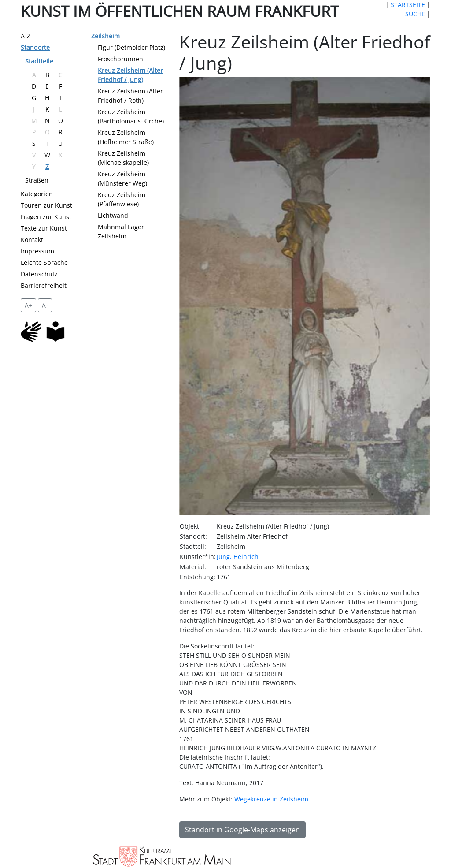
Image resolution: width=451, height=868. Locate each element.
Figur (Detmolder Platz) (131, 47)
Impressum (37, 251)
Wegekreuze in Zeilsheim (271, 799)
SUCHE (415, 14)
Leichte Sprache (44, 263)
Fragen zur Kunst (46, 217)
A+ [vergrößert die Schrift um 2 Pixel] (28, 305)
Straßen (37, 180)
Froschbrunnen (120, 59)
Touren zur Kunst (46, 205)
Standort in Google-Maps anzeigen (242, 830)
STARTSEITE (408, 5)
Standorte (35, 47)
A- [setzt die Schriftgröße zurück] (45, 305)
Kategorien (37, 194)
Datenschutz (39, 274)
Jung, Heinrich (238, 557)
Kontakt (32, 240)
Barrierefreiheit (44, 285)
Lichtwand (113, 215)
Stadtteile (39, 61)
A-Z (26, 36)
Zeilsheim (105, 36)
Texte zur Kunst (44, 228)
